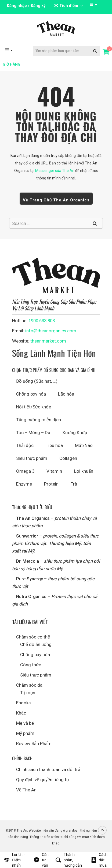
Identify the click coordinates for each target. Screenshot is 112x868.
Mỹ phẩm (25, 733)
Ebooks (23, 703)
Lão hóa (66, 394)
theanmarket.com (48, 341)
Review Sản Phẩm (34, 743)
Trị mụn (28, 693)
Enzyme (24, 484)
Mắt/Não (84, 445)
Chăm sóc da (29, 685)
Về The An (26, 790)
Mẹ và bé (25, 723)
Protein (51, 484)
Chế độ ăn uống (36, 644)
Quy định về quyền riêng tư (43, 780)
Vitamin (54, 471)
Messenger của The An (55, 171)
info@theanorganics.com (51, 331)
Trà (74, 484)
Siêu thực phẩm (32, 458)
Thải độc (25, 445)
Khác (21, 713)
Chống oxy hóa (31, 394)
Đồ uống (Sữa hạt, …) (37, 381)
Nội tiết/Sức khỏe (34, 407)
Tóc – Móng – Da (33, 433)
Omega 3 (25, 471)
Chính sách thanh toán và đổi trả (48, 769)
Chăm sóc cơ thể (33, 637)
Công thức (31, 665)
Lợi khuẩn (84, 471)
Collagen (68, 458)
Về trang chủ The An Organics (56, 200)
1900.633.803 (42, 321)
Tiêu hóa (54, 445)
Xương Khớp (75, 433)
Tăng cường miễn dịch (39, 420)
